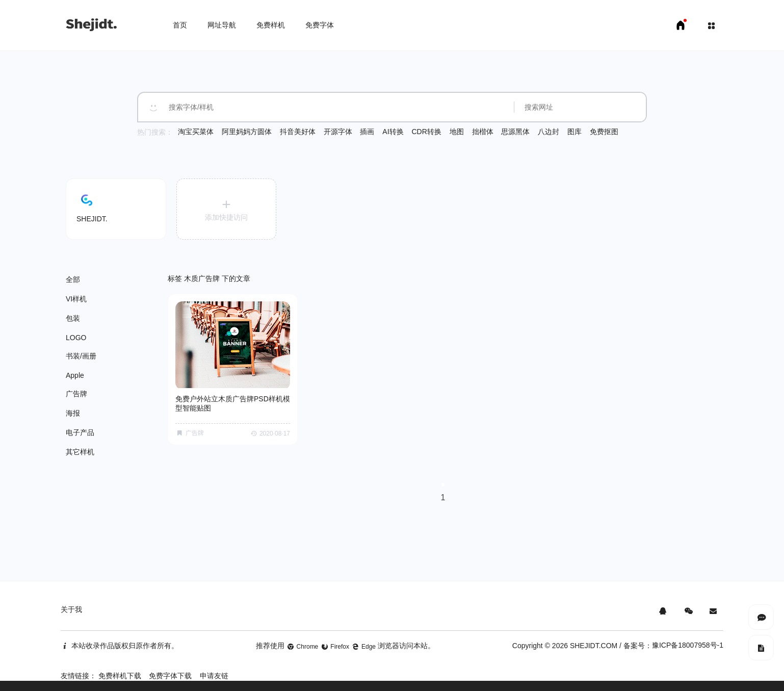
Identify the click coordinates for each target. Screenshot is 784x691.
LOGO (76, 338)
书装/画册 (81, 356)
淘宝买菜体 (196, 132)
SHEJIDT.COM (594, 646)
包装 (73, 318)
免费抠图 (604, 132)
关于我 (71, 609)
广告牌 (76, 394)
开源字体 (338, 132)
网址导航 (222, 25)
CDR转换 (426, 132)
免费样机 (271, 25)
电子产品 (80, 432)
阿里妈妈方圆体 (247, 132)
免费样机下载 (120, 676)
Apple (75, 375)
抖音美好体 (298, 132)
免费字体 (320, 25)
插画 (367, 132)
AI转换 (393, 132)
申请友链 (214, 676)
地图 (457, 132)
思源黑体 (515, 132)
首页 (180, 25)
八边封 (548, 132)
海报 (73, 413)
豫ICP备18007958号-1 (688, 645)
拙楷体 (483, 132)
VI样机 (76, 299)
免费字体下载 (170, 676)
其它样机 (80, 452)
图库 (574, 132)
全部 (73, 279)
